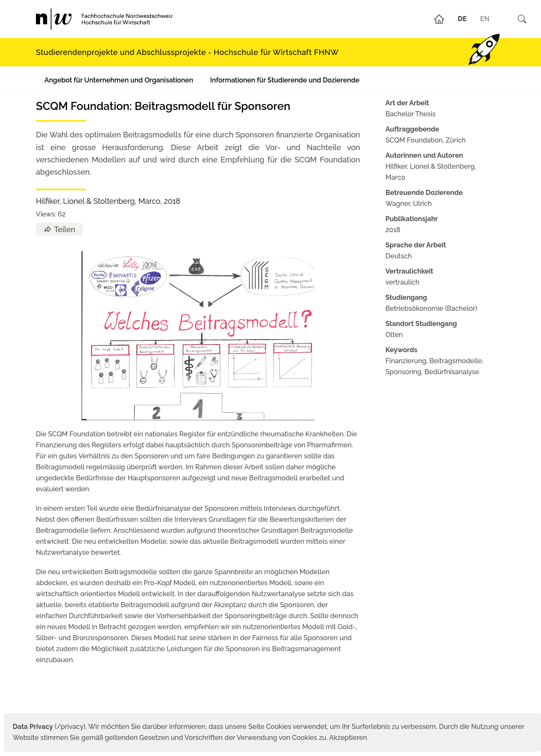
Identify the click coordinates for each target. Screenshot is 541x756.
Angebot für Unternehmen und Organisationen (119, 80)
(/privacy (48, 727)
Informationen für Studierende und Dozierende (285, 80)
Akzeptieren (348, 738)
